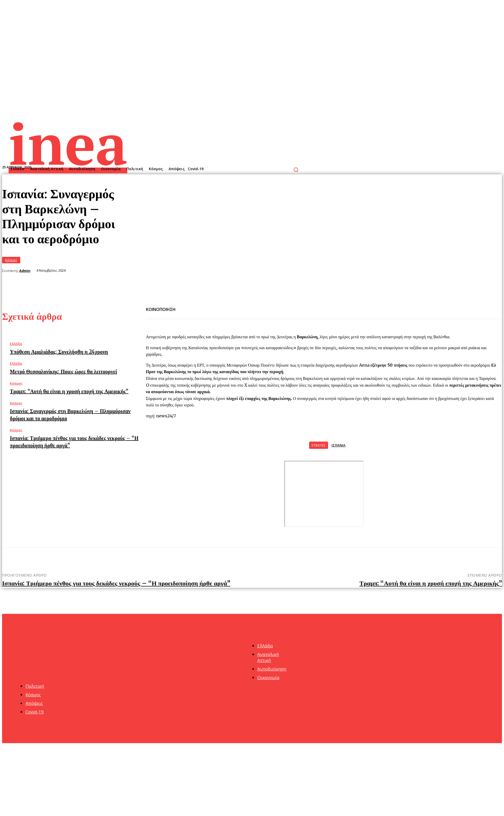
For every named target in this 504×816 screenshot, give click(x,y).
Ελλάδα (16, 344)
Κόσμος (11, 260)
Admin (25, 271)
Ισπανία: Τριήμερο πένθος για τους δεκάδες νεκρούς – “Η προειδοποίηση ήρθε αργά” (116, 583)
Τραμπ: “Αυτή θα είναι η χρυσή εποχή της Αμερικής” (69, 391)
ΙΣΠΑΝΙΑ (339, 445)
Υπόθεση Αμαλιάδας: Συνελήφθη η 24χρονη (59, 352)
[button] (296, 170)
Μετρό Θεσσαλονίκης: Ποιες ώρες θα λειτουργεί (63, 371)
